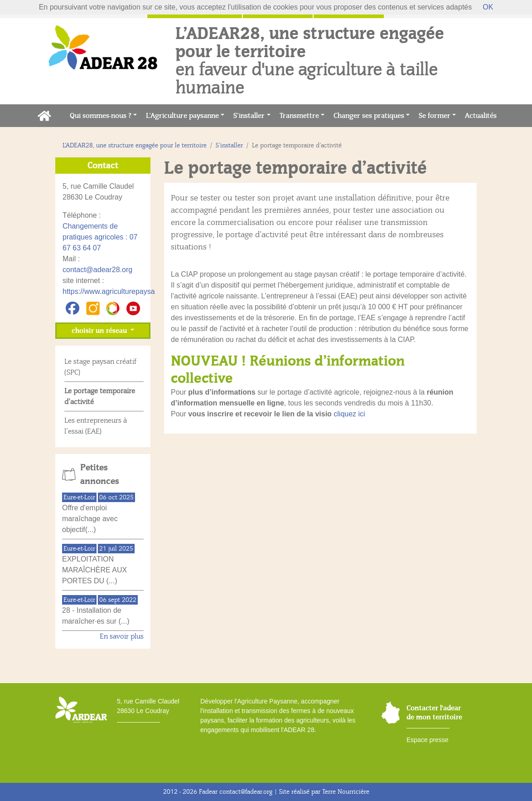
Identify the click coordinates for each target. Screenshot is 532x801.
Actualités (483, 115)
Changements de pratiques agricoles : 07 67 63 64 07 (100, 237)
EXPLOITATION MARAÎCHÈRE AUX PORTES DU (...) (94, 570)
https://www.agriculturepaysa (109, 291)
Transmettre (299, 116)
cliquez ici (349, 414)
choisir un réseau (100, 331)
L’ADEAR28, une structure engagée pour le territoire (135, 145)
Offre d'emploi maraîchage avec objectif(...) (90, 519)
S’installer (249, 116)
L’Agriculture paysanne (182, 116)
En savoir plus (122, 636)
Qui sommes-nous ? (101, 116)
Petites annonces (100, 474)
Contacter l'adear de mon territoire (434, 713)
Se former (435, 116)
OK (488, 7)
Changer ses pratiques (369, 116)
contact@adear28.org (97, 270)
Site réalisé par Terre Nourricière (324, 792)
